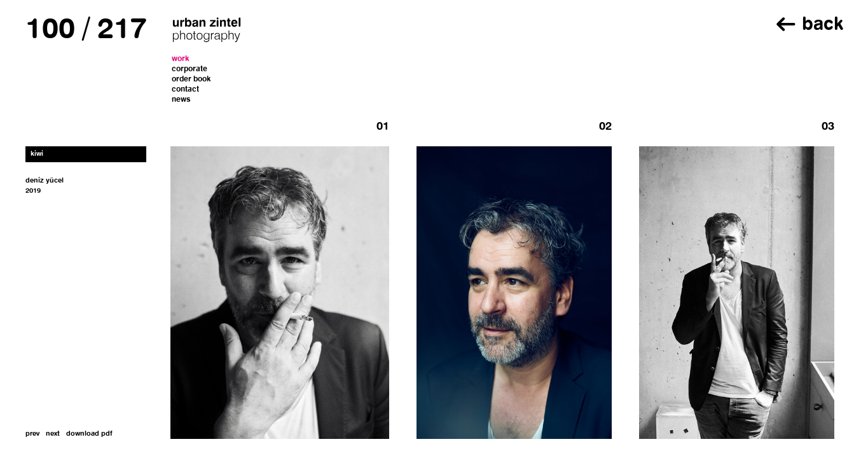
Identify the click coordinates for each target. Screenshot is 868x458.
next (53, 434)
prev (32, 434)
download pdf (89, 434)
